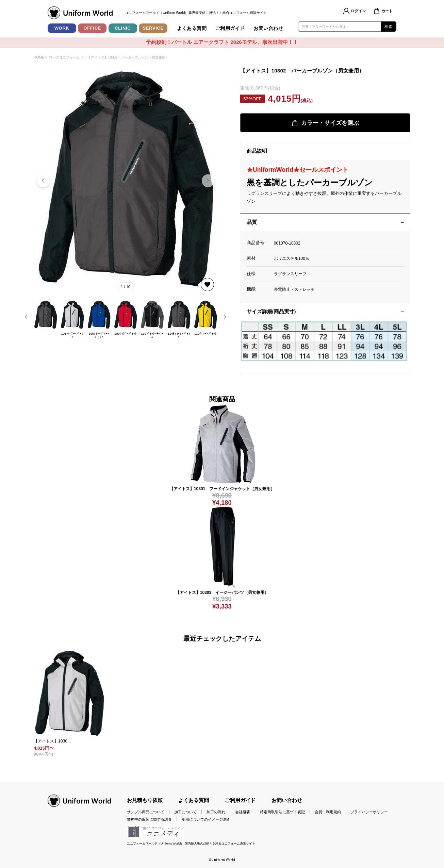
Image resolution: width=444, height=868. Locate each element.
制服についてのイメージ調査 (206, 819)
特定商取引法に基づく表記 (282, 812)
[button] (208, 181)
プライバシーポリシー (369, 812)
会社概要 (243, 812)
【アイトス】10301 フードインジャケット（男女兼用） (222, 489)
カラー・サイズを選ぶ (325, 123)
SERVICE (153, 28)
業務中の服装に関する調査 (149, 819)
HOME (39, 57)
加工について (185, 812)
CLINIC (123, 28)
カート (387, 11)
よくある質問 (192, 28)
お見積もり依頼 (145, 800)
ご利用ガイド (230, 28)
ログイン (358, 11)
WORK (62, 28)
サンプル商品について (146, 812)
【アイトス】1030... (52, 741)
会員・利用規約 (328, 812)
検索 (388, 27)
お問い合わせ (268, 28)
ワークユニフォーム (64, 57)
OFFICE (92, 28)
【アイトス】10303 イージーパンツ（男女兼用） (222, 592)
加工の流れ (216, 812)
